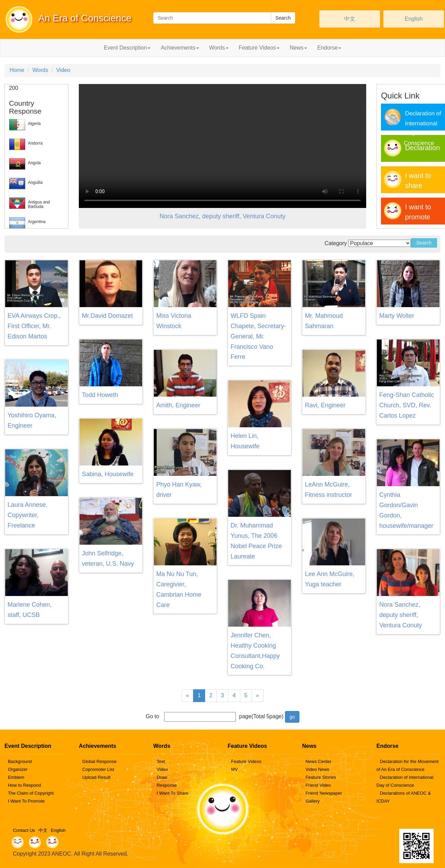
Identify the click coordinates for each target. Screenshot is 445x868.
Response (167, 785)
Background (20, 761)
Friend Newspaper (324, 793)
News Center (319, 761)
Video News (317, 769)
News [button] (298, 48)
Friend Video (318, 785)
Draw (162, 777)
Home (17, 70)
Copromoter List (98, 769)
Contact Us (24, 830)
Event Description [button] (127, 48)
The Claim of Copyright (31, 793)
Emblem (16, 777)
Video (63, 70)
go (292, 717)
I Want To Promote (26, 801)
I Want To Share (173, 793)
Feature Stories (321, 777)
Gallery (313, 801)
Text (161, 761)
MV (234, 769)
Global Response (99, 761)
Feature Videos (246, 761)
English (414, 19)
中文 (350, 19)
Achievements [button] (180, 48)
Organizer (18, 769)
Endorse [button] (329, 48)
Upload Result (96, 777)
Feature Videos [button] (259, 48)
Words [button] (219, 48)
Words (40, 70)
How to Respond (24, 785)
